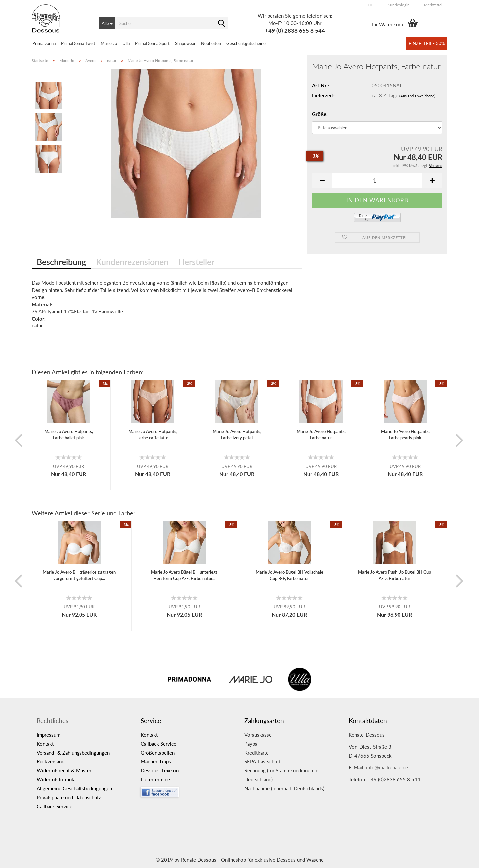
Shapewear (185, 43)
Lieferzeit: (323, 95)
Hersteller (196, 262)
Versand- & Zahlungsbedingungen (73, 753)
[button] (370, 5)
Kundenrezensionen (132, 262)
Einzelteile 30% (427, 43)
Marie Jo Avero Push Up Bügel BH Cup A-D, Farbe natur (395, 575)
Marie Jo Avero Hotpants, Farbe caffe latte (153, 434)
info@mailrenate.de (387, 767)
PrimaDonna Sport (152, 43)
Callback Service (54, 806)
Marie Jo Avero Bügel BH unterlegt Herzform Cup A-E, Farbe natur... (184, 575)
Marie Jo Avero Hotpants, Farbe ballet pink (69, 434)
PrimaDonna (44, 43)
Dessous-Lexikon (160, 770)
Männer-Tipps (156, 761)
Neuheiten (211, 43)
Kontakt (45, 744)
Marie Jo (109, 43)
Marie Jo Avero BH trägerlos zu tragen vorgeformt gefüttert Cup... (79, 575)
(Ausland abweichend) (417, 96)
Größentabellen (158, 753)
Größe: (320, 114)
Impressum (48, 735)
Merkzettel (433, 5)
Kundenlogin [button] (398, 5)
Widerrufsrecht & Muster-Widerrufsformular (65, 775)
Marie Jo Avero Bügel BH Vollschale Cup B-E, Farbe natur (290, 575)
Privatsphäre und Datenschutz (69, 797)
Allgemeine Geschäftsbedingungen (74, 788)
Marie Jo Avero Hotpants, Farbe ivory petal (237, 434)
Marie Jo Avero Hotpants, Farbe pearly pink (405, 434)
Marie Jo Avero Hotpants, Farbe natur (321, 434)
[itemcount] (377, 181)
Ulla (126, 43)
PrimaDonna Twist (78, 43)
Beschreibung (61, 262)
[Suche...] (107, 23)
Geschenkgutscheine (246, 43)
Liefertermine (155, 779)
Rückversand (50, 761)
